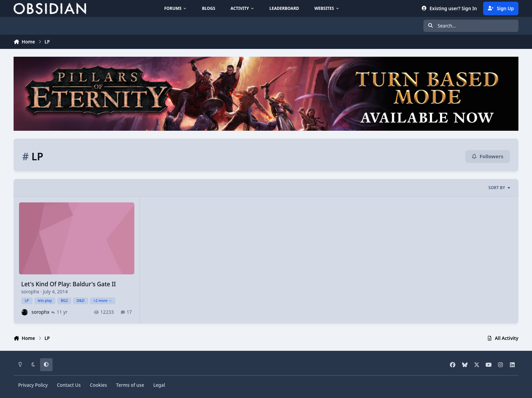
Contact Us (69, 385)
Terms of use (130, 385)
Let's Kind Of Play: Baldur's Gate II (69, 284)
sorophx (30, 292)
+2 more (103, 301)
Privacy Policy (33, 385)
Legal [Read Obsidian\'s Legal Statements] (159, 385)
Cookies (99, 385)
